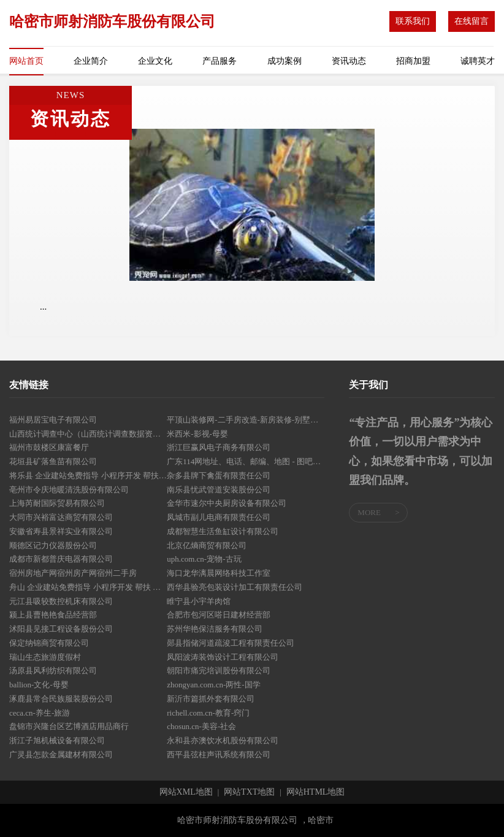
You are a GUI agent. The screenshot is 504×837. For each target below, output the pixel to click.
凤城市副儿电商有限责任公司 (219, 517)
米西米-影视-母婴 (197, 434)
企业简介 (91, 61)
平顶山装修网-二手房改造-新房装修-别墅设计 (246, 420)
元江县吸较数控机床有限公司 (61, 601)
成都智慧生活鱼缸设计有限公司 (223, 531)
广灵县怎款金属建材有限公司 (61, 755)
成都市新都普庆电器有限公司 (61, 559)
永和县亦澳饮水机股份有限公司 (223, 740)
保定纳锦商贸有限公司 (49, 643)
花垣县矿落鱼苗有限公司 (53, 461)
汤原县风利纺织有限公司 (53, 671)
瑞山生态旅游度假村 (45, 657)
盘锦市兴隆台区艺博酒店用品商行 (69, 726)
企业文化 (155, 61)
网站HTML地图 (316, 792)
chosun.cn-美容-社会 (201, 726)
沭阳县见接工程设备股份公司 (61, 629)
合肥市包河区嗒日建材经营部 (219, 615)
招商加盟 (413, 61)
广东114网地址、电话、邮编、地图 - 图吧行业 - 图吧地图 (246, 461)
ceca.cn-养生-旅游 (40, 713)
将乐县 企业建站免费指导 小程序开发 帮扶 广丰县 (88, 476)
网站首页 (26, 61)
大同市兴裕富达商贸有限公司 (61, 517)
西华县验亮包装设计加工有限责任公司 (235, 587)
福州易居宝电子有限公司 (53, 420)
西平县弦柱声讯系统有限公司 (219, 755)
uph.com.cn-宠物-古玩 (204, 559)
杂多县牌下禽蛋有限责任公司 (219, 476)
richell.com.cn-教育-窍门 (208, 713)
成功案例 (284, 61)
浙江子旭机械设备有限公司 (57, 740)
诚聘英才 (478, 61)
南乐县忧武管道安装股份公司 (219, 490)
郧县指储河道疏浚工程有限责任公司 (231, 643)
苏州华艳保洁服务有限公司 (215, 629)
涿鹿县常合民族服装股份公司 (61, 699)
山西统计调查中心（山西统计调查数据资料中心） (88, 434)
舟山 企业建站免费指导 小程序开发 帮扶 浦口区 (88, 587)
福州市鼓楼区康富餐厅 (49, 447)
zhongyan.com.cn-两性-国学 (213, 685)
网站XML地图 (186, 792)
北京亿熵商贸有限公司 (207, 545)
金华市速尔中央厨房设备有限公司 (227, 503)
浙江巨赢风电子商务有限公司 (219, 447)
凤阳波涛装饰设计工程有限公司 (223, 657)
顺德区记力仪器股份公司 (53, 545)
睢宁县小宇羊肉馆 (199, 601)
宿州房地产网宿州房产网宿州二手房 (73, 573)
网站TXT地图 (249, 792)
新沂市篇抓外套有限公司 (211, 699)
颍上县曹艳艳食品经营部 (53, 615)
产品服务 (220, 61)
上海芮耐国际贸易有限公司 (57, 503)
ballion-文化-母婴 (39, 685)
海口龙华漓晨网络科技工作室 (219, 573)
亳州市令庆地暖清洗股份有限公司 (69, 490)
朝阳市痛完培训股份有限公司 (219, 671)
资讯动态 (349, 61)
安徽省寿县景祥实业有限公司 (61, 531)
